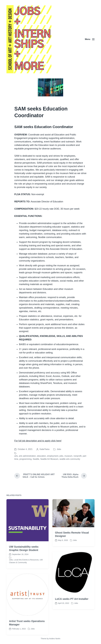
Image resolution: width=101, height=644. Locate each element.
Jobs (59, 449)
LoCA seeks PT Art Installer (72, 627)
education (41, 456)
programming (25, 459)
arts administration (27, 456)
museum (68, 456)
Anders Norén (55, 639)
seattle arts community (70, 459)
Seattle (36, 459)
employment (53, 456)
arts (16, 456)
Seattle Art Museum (49, 459)
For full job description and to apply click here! (38, 441)
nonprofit (77, 456)
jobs (61, 456)
